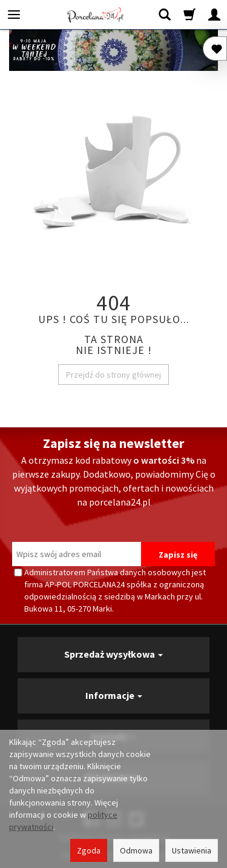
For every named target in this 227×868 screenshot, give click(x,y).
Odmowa (136, 850)
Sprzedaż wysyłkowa (113, 654)
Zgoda (89, 850)
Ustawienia (192, 850)
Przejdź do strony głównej (113, 375)
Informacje (114, 695)
